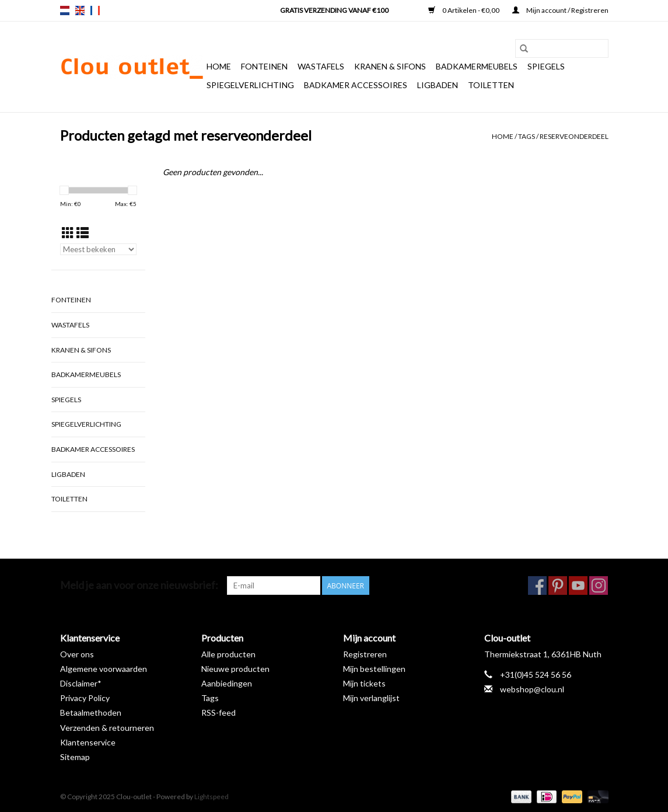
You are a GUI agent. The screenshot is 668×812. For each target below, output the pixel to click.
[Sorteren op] (99, 249)
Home (219, 66)
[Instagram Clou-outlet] (599, 586)
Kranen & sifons (390, 66)
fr (95, 11)
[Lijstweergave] (83, 233)
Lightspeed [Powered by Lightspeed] (211, 797)
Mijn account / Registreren (560, 10)
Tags (527, 136)
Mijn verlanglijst (371, 698)
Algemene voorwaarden (104, 669)
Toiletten (491, 85)
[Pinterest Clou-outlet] (558, 586)
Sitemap (75, 757)
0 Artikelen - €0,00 (464, 10)
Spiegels (546, 66)
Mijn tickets (364, 683)
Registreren (365, 654)
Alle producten (228, 654)
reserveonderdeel (574, 136)
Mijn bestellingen (374, 669)
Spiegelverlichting (250, 85)
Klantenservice (88, 742)
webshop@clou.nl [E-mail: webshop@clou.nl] (532, 689)
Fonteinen (264, 66)
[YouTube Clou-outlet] (578, 586)
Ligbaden (438, 85)
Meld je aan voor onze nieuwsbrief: (139, 585)
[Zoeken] (562, 48)
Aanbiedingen (227, 683)
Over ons (77, 654)
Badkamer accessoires (356, 85)
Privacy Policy (85, 698)
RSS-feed (218, 712)
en (80, 11)
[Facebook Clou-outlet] (537, 586)
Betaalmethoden (91, 712)
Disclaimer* (81, 683)
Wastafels (321, 66)
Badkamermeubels (477, 66)
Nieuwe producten (235, 669)
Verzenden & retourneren (107, 728)
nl (65, 11)
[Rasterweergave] (68, 233)
